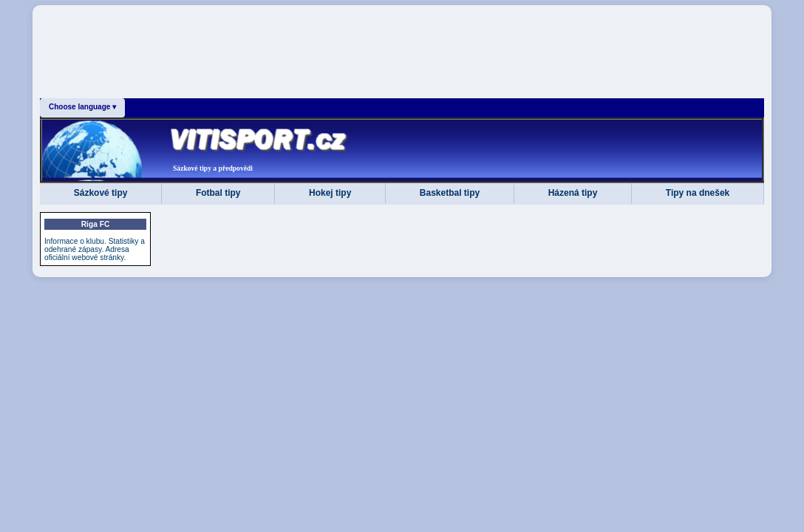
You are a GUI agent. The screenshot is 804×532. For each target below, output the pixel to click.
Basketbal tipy (450, 193)
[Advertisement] (402, 55)
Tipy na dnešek (698, 193)
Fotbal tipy (218, 193)
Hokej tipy (330, 193)
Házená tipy (573, 193)
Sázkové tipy (101, 193)
